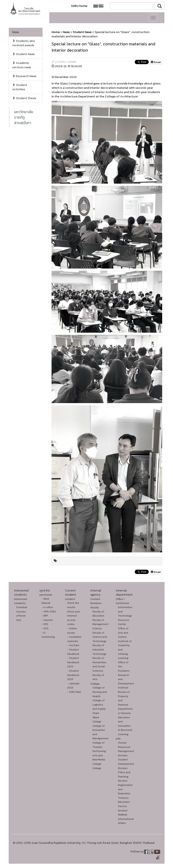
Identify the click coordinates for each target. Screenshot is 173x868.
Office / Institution (123, 601)
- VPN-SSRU (49, 612)
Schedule (22, 607)
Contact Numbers (96, 601)
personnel (46, 595)
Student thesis (24, 98)
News (16, 32)
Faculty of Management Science (100, 624)
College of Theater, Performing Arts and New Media (99, 751)
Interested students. (21, 601)
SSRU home (79, 6)
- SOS (45, 628)
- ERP (45, 616)
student (70, 599)
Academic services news (22, 65)
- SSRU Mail (74, 692)
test (19, 620)
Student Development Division (126, 764)
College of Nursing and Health (100, 692)
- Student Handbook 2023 (73, 675)
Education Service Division (124, 806)
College (95, 684)
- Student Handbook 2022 (73, 662)
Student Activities (20, 87)
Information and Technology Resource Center (125, 616)
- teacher (47, 620)
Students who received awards (24, 43)
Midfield (123, 815)
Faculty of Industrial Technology (99, 649)
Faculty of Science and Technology (100, 637)
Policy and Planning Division (124, 777)
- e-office (47, 607)
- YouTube (73, 645)
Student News (23, 54)
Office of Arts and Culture (123, 633)
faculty (95, 607)
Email (156, 62)
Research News (24, 76)
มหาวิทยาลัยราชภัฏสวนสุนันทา (24, 117)
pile (118, 738)
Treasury (123, 798)
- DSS (45, 624)
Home (56, 32)
